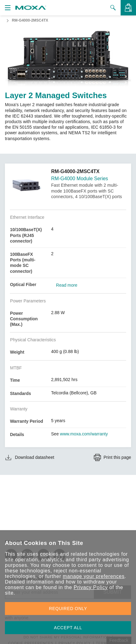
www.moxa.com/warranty (84, 434)
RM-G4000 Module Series (80, 179)
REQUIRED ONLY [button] (68, 609)
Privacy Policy (91, 587)
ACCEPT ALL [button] (68, 628)
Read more (67, 285)
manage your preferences (94, 576)
